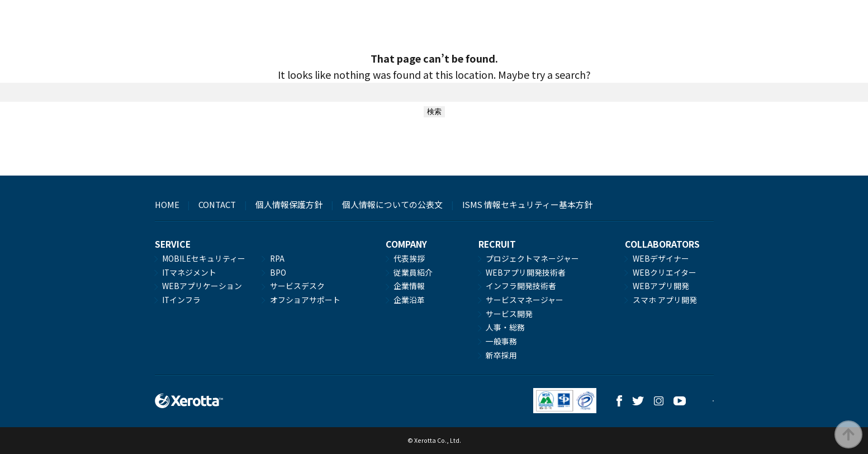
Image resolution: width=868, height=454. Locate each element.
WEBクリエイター (665, 272)
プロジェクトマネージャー (532, 258)
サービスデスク (297, 286)
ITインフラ (181, 300)
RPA (277, 258)
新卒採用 (501, 355)
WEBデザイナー (661, 258)
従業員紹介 (413, 272)
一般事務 (501, 341)
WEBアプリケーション (202, 286)
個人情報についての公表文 (392, 204)
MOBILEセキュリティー (204, 258)
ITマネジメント (189, 272)
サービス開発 (509, 314)
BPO (278, 272)
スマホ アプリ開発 (665, 300)
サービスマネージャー (525, 300)
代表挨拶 (409, 258)
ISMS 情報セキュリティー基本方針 (527, 204)
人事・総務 (505, 327)
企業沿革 (409, 300)
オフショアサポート (305, 300)
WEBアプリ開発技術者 (526, 272)
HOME (167, 204)
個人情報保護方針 (289, 204)
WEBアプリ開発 (661, 286)
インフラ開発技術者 (521, 286)
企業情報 (409, 286)
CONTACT (217, 204)
